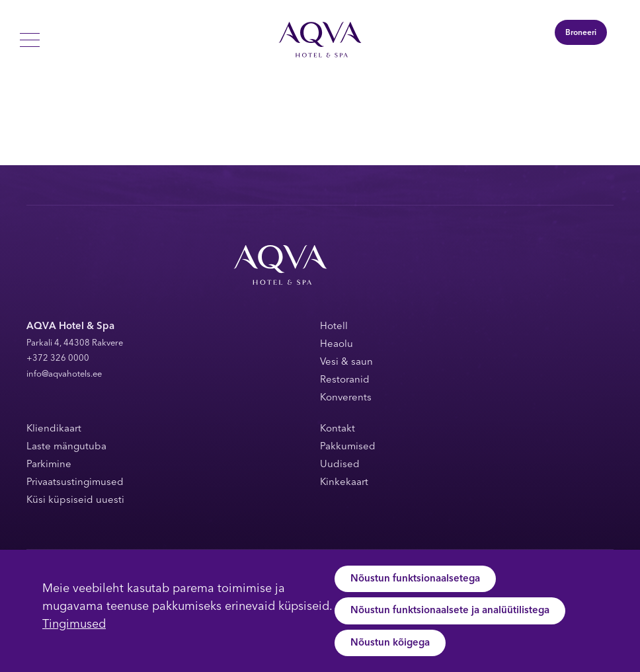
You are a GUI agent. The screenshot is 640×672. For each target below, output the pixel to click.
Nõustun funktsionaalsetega (415, 579)
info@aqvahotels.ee (64, 374)
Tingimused (74, 625)
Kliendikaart (54, 429)
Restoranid (345, 380)
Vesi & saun (346, 362)
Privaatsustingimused (75, 483)
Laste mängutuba (66, 447)
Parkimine (49, 465)
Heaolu (337, 345)
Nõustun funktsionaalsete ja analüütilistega (450, 611)
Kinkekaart (344, 483)
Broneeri (581, 33)
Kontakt (338, 429)
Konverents (346, 398)
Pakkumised (348, 447)
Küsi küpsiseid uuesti (75, 501)
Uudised (340, 465)
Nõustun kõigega (390, 643)
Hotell (334, 327)
